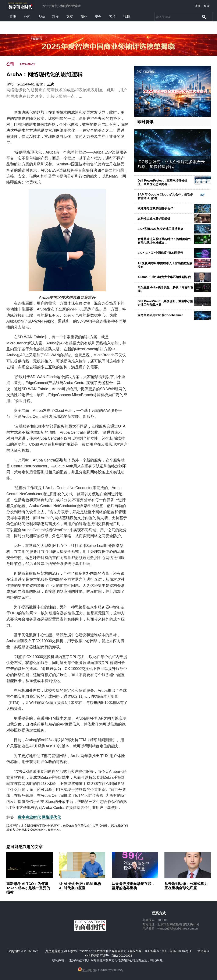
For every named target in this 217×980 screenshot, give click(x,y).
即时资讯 (145, 122)
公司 (27, 17)
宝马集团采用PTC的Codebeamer (160, 315)
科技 (56, 17)
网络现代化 (51, 817)
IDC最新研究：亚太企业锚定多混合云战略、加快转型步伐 (171, 164)
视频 (127, 17)
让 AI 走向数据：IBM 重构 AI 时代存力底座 (80, 886)
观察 (70, 17)
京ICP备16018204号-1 (176, 951)
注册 (198, 6)
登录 (207, 6)
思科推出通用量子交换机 (154, 218)
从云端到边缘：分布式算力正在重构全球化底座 (186, 886)
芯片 (112, 17)
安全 (98, 17)
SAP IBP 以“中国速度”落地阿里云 (160, 253)
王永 (50, 84)
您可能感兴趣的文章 (24, 847)
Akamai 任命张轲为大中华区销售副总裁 (164, 277)
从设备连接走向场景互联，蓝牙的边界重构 (133, 886)
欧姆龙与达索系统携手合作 (155, 208)
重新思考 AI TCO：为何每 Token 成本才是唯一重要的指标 (28, 888)
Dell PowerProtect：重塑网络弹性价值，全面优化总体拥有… (162, 182)
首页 (13, 17)
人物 (41, 17)
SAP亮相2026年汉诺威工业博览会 (160, 229)
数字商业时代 (29, 817)
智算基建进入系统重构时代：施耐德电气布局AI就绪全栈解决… (164, 241)
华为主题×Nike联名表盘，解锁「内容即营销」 (165, 289)
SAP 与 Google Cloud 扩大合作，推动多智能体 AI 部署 (165, 196)
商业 (84, 17)
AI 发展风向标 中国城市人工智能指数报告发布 (165, 265)
